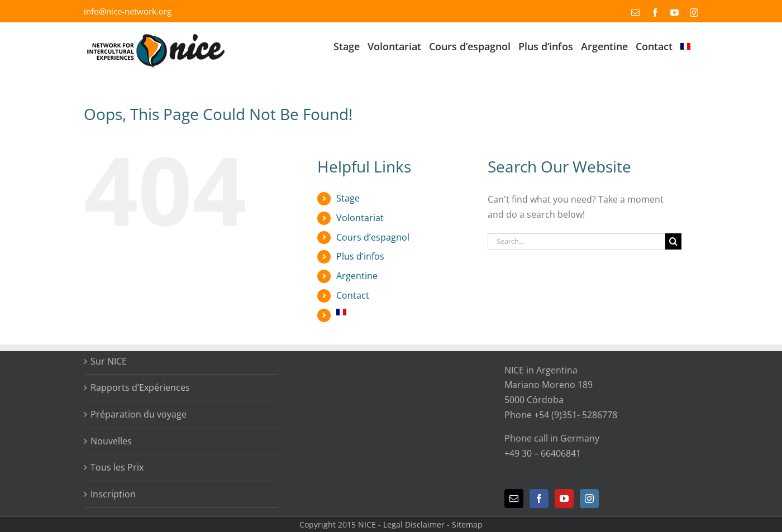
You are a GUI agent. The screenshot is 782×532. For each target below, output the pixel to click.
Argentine (357, 276)
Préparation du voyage (139, 414)
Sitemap (467, 524)
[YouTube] (564, 499)
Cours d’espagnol (373, 237)
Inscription (113, 494)
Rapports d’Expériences (140, 387)
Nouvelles (111, 441)
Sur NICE (109, 361)
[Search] (673, 241)
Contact (353, 295)
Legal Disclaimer (414, 524)
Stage (348, 198)
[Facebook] (539, 499)
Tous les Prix (117, 467)
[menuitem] (685, 45)
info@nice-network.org (128, 11)
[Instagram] (589, 499)
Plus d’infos (360, 256)
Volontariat (360, 218)
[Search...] (576, 241)
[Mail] (514, 499)
